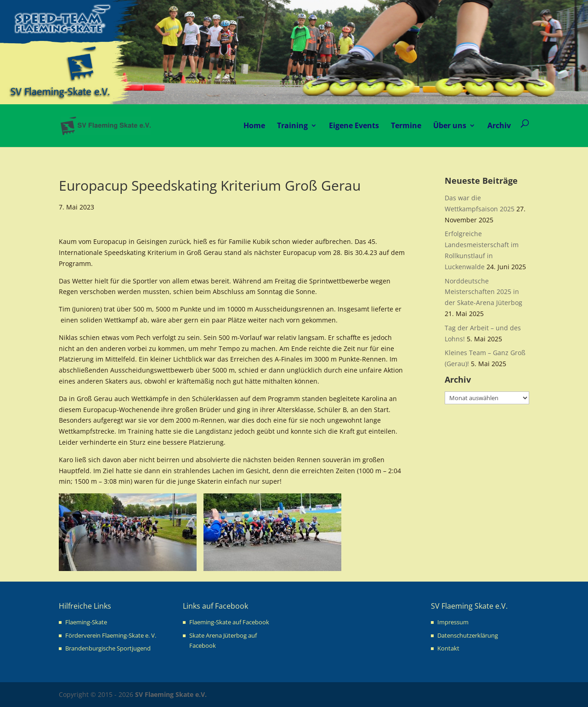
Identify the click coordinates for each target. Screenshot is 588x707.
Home (254, 125)
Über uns (450, 125)
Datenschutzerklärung (468, 635)
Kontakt (448, 648)
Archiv (499, 125)
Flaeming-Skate (86, 622)
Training (292, 125)
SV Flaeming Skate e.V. (171, 694)
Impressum (453, 622)
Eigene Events (354, 125)
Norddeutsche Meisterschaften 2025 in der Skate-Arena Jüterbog (483, 292)
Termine (406, 125)
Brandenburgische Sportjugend (108, 648)
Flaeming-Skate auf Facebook (229, 622)
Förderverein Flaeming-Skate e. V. (111, 635)
